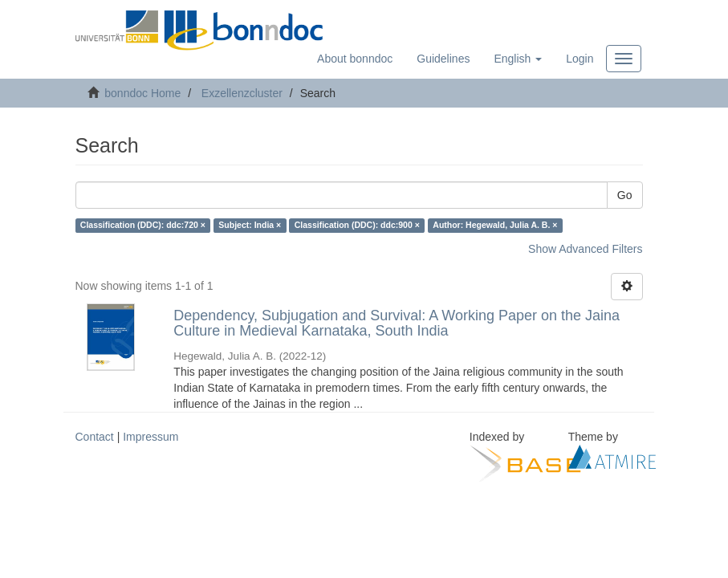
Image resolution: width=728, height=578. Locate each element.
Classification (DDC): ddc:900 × (357, 226)
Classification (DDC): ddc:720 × (143, 226)
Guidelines (443, 59)
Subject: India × (250, 226)
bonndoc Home (142, 93)
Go (625, 195)
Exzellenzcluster (242, 93)
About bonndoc (355, 59)
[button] (518, 59)
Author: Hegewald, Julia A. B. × (495, 226)
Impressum (150, 437)
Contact (95, 437)
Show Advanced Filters (585, 249)
